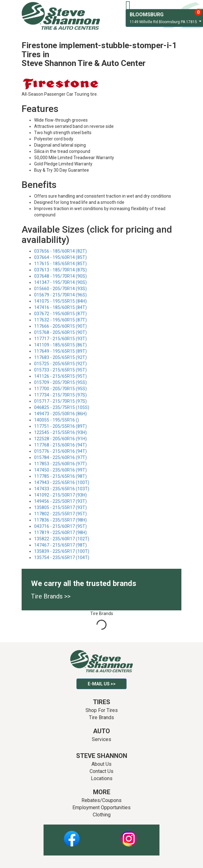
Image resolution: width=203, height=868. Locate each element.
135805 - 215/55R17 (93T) (60, 507)
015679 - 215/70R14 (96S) (60, 295)
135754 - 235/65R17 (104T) (62, 558)
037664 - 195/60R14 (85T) (60, 257)
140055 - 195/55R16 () (57, 420)
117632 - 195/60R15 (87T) (60, 320)
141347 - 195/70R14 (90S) (60, 282)
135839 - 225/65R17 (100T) (62, 551)
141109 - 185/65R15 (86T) (60, 345)
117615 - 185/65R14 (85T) (60, 264)
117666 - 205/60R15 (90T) (60, 326)
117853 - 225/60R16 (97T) (60, 464)
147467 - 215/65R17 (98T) (60, 545)
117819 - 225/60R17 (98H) (60, 532)
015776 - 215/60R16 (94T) (60, 451)
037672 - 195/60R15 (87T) (60, 314)
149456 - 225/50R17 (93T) (60, 501)
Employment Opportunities (101, 807)
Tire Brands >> (51, 596)
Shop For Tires (102, 710)
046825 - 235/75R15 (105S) (62, 407)
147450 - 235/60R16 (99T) (60, 470)
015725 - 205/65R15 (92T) (60, 364)
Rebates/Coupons (101, 800)
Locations (102, 778)
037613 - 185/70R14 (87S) (60, 270)
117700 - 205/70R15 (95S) (60, 389)
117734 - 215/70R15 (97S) (60, 395)
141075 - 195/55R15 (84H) (60, 301)
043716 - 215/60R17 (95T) (60, 526)
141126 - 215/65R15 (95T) (60, 376)
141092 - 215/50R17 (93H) (60, 495)
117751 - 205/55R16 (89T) (60, 426)
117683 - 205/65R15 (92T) (60, 357)
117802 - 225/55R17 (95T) (60, 514)
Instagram (129, 835)
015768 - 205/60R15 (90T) (60, 332)
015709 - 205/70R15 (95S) (60, 382)
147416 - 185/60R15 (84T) (60, 307)
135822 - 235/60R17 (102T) (62, 539)
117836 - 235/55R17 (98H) (60, 520)
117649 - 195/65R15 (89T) (60, 351)
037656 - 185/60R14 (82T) (60, 251)
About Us (101, 764)
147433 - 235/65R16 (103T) (62, 489)
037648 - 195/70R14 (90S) (60, 276)
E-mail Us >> (102, 684)
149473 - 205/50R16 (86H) (60, 414)
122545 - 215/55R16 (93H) (60, 432)
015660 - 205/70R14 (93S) (60, 289)
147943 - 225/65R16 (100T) (62, 482)
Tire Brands (101, 717)
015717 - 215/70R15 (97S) (60, 401)
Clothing (102, 815)
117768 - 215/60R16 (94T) (60, 445)
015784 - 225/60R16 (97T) (60, 457)
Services (101, 739)
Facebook (72, 835)
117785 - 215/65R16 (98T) (60, 476)
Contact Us (101, 771)
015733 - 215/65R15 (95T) (60, 370)
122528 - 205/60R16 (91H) (60, 439)
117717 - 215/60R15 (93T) (60, 339)
